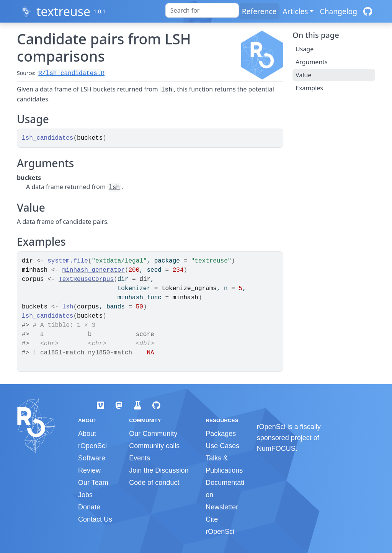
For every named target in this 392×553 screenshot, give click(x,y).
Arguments (312, 62)
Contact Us (95, 519)
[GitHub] (368, 11)
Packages (221, 434)
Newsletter (222, 507)
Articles (295, 11)
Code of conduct (154, 483)
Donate (89, 507)
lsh (167, 90)
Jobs (85, 495)
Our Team (93, 483)
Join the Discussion (159, 470)
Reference (259, 11)
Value (303, 75)
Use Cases (222, 446)
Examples (309, 88)
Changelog (338, 11)
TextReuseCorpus (86, 279)
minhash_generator (94, 270)
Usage (305, 49)
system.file (68, 261)
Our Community (153, 434)
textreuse (63, 11)
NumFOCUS (276, 449)
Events (140, 458)
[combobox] (202, 10)
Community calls (154, 446)
